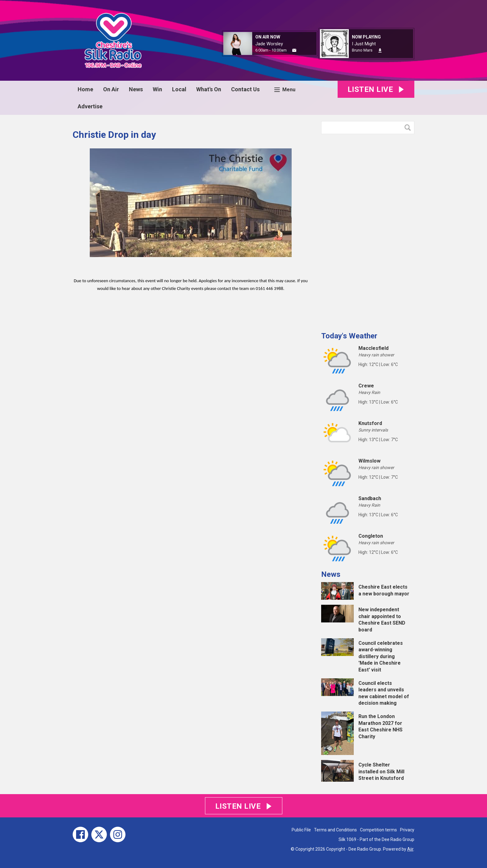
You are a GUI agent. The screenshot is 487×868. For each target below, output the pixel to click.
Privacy (407, 830)
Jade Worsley (269, 44)
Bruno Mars (362, 50)
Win (157, 89)
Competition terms (378, 830)
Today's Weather (349, 336)
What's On (209, 89)
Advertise (90, 106)
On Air (111, 89)
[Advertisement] (368, 230)
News (136, 89)
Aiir (410, 849)
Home (85, 89)
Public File (301, 830)
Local (179, 89)
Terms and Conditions (335, 830)
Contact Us (245, 89)
